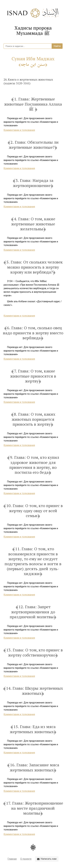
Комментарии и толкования (19, 130)
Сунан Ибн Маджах (33, 61)
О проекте (26, 859)
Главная (12, 859)
